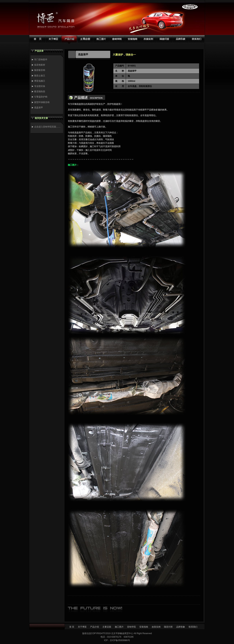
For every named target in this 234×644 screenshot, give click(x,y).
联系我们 (193, 627)
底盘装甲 (39, 108)
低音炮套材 (40, 65)
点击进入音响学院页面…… (47, 127)
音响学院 (131, 627)
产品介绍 (95, 627)
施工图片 (119, 627)
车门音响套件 (41, 60)
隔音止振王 (40, 76)
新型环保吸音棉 (42, 102)
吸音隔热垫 (40, 92)
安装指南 (144, 627)
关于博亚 (82, 627)
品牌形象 (181, 627)
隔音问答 (168, 627)
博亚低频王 (40, 81)
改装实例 (156, 627)
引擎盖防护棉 (41, 97)
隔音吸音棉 (40, 70)
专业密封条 (40, 86)
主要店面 (107, 627)
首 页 (72, 627)
